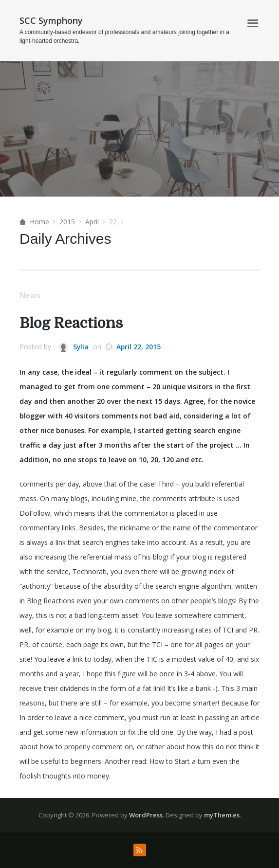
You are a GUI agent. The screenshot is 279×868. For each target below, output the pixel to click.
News (30, 295)
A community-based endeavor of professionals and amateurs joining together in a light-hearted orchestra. (124, 36)
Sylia (74, 347)
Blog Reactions (72, 323)
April (92, 222)
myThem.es (222, 815)
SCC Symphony (51, 20)
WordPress (146, 815)
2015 (67, 222)
